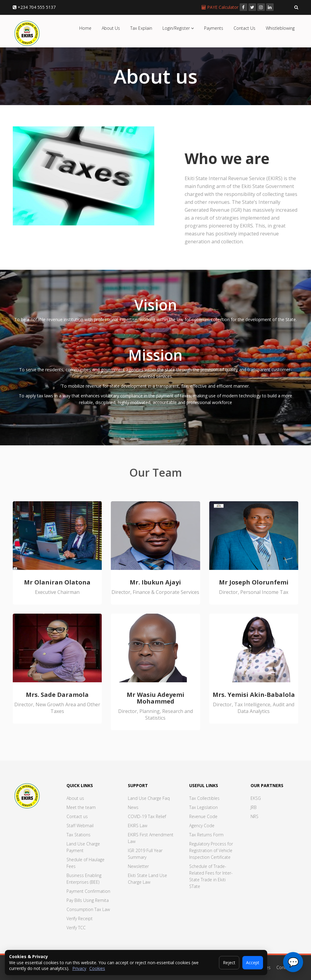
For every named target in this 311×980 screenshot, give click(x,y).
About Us (111, 28)
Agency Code (202, 826)
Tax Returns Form (206, 835)
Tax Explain (141, 28)
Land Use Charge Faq (149, 798)
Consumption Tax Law (88, 909)
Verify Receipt (80, 918)
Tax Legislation (203, 807)
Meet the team (81, 807)
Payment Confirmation (88, 891)
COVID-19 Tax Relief (147, 816)
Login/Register (178, 28)
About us (75, 798)
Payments (214, 28)
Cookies (97, 968)
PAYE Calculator (221, 7)
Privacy (79, 968)
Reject (229, 963)
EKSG (256, 798)
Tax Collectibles (204, 798)
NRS (255, 816)
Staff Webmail (80, 826)
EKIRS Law (138, 826)
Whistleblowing (280, 28)
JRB (254, 807)
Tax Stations (79, 835)
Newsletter (138, 866)
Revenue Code (203, 816)
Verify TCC (76, 928)
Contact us (77, 816)
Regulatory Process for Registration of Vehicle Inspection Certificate (211, 850)
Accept (253, 963)
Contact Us (244, 28)
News (133, 807)
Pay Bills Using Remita (88, 900)
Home (85, 28)
